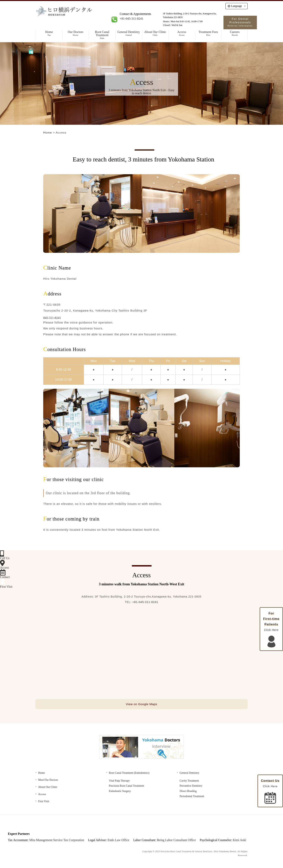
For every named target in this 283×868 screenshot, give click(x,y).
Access (182, 33)
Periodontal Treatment (192, 797)
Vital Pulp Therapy (119, 782)
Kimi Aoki (239, 841)
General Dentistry (129, 33)
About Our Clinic (155, 33)
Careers (235, 33)
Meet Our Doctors (48, 781)
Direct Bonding (188, 792)
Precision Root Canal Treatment (126, 787)
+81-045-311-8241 (131, 19)
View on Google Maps (141, 704)
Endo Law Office (118, 841)
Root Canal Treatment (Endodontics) (129, 774)
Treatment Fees (208, 33)
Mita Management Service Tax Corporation (57, 841)
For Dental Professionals (240, 22)
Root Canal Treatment (102, 35)
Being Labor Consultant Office (176, 841)
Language (235, 6)
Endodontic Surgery (120, 792)
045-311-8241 (52, 318)
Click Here (270, 791)
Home (49, 33)
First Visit (44, 802)
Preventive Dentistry (191, 787)
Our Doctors (76, 33)
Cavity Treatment (189, 782)
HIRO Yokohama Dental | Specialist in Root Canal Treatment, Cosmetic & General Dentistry (79, 16)
